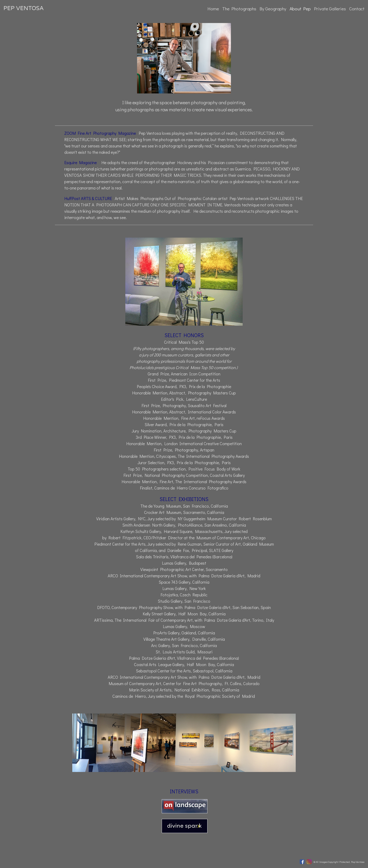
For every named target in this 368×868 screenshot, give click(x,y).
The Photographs (239, 9)
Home (213, 9)
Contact (357, 9)
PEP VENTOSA (24, 8)
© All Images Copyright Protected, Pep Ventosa (339, 862)
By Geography (273, 9)
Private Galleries (330, 9)
